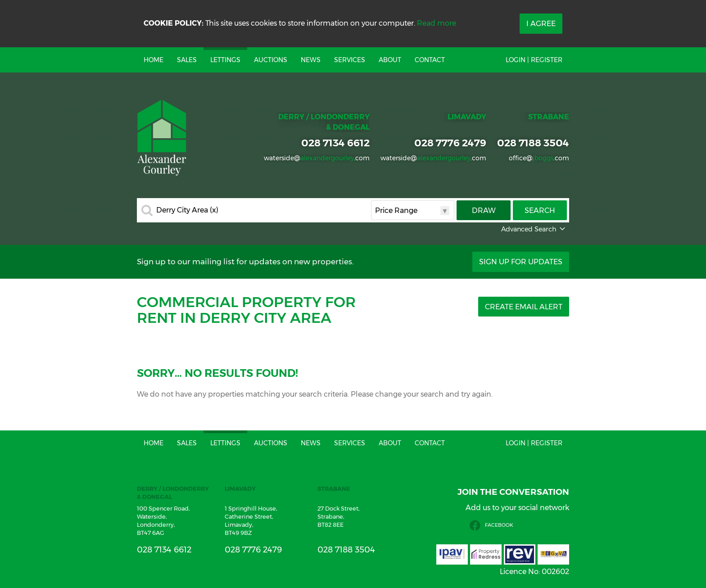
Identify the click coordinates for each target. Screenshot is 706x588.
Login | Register (534, 60)
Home (154, 60)
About (390, 60)
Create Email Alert (524, 307)
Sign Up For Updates (521, 262)
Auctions (271, 60)
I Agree (541, 24)
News (311, 60)
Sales (187, 60)
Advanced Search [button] (534, 229)
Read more (437, 23)
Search (540, 210)
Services (350, 60)
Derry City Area (187, 210)
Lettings (225, 60)
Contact (430, 60)
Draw (484, 210)
